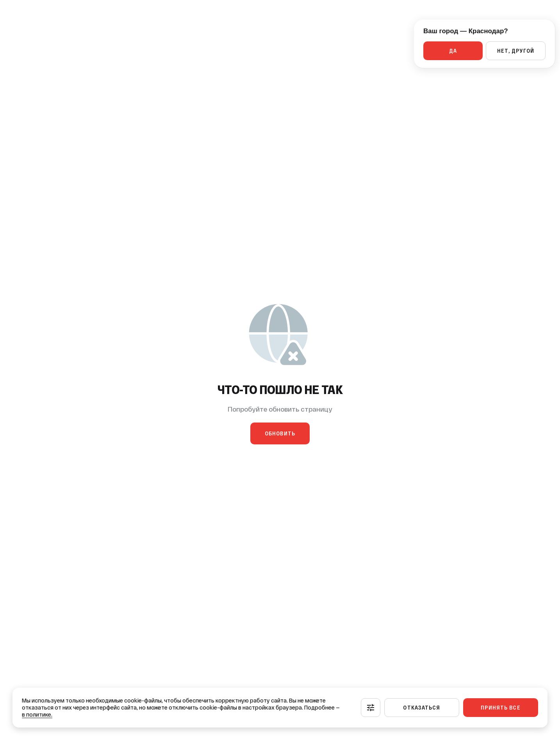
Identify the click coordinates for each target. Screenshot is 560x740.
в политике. (37, 715)
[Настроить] (371, 708)
